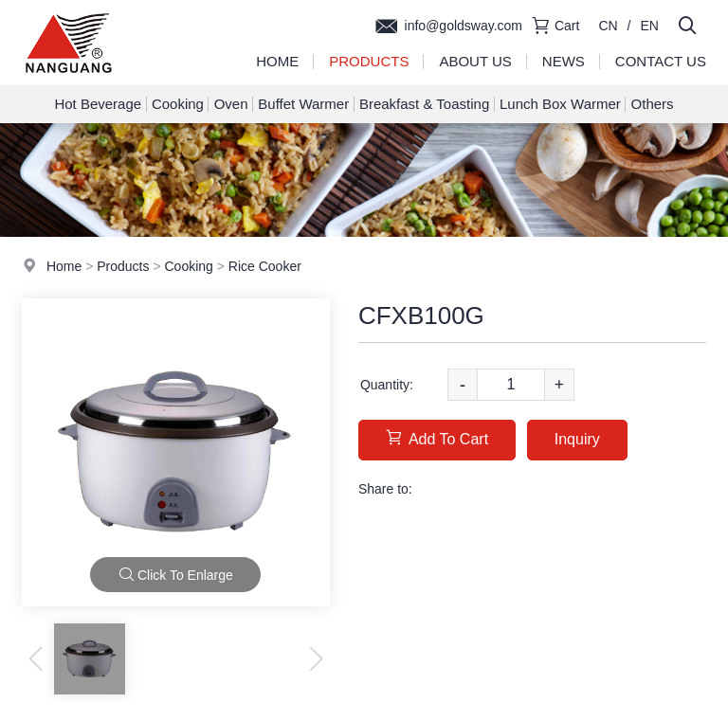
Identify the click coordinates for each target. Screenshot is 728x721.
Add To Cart (437, 438)
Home (277, 61)
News (564, 61)
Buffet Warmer (303, 104)
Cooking (178, 104)
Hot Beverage (98, 104)
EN (650, 26)
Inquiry (577, 439)
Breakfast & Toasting (424, 104)
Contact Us (661, 61)
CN (608, 26)
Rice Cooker (265, 266)
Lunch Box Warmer (560, 104)
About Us (475, 61)
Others (653, 104)
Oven (231, 104)
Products (369, 61)
